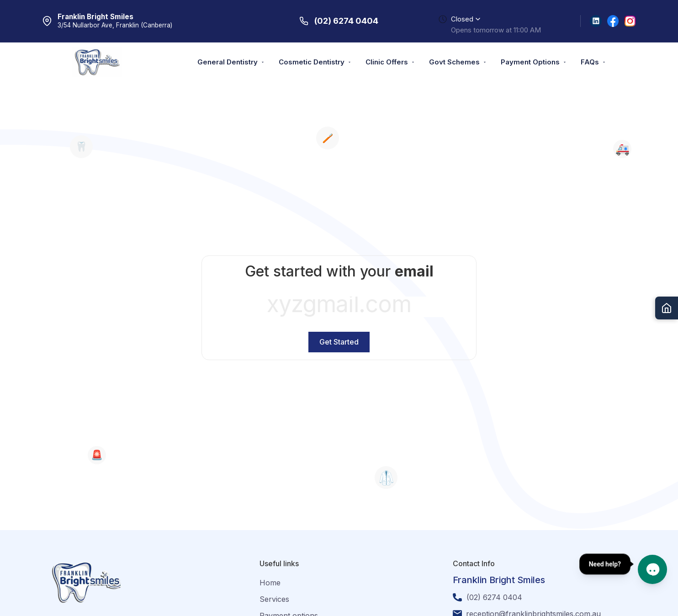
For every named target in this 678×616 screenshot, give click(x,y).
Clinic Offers (390, 62)
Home (270, 583)
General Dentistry (231, 62)
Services (274, 599)
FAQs (593, 62)
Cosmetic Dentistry (315, 62)
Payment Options (534, 62)
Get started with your (339, 271)
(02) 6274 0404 (494, 597)
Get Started (339, 342)
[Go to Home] (667, 308)
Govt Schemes (458, 62)
